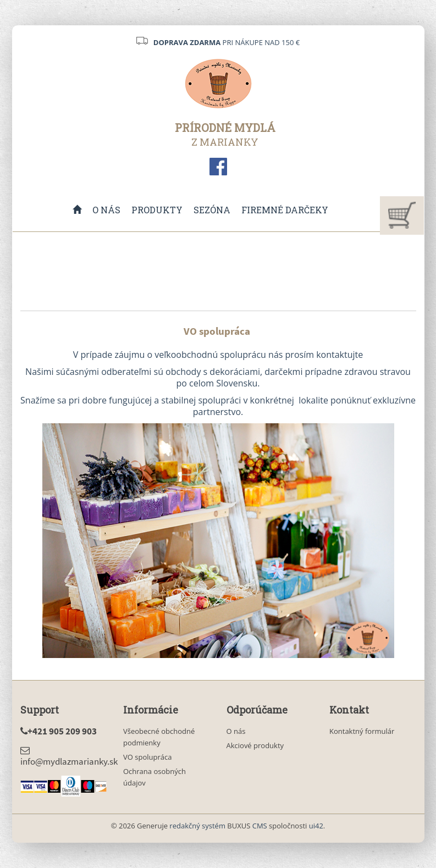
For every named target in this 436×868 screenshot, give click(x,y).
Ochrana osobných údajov (154, 777)
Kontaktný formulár (362, 731)
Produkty (157, 210)
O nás (106, 210)
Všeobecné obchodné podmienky (159, 737)
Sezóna (212, 210)
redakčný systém (197, 826)
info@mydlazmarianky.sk (69, 756)
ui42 (316, 826)
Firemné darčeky (285, 210)
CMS (260, 826)
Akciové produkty (255, 745)
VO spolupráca (147, 757)
